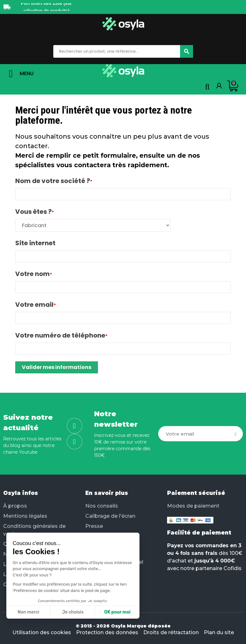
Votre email (34, 305)
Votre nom (32, 274)
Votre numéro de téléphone (60, 335)
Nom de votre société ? (53, 181)
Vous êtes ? (33, 212)
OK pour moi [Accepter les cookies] (117, 612)
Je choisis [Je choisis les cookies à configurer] (73, 612)
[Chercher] (187, 51)
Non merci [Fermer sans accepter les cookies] (28, 612)
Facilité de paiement (199, 533)
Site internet (35, 243)
